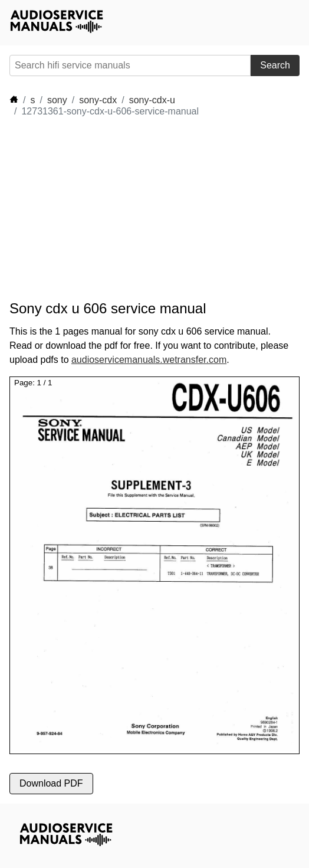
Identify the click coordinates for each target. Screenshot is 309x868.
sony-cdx (98, 100)
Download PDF (51, 783)
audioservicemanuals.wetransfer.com (149, 360)
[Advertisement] (116, 209)
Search (275, 65)
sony (57, 100)
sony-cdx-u (152, 100)
